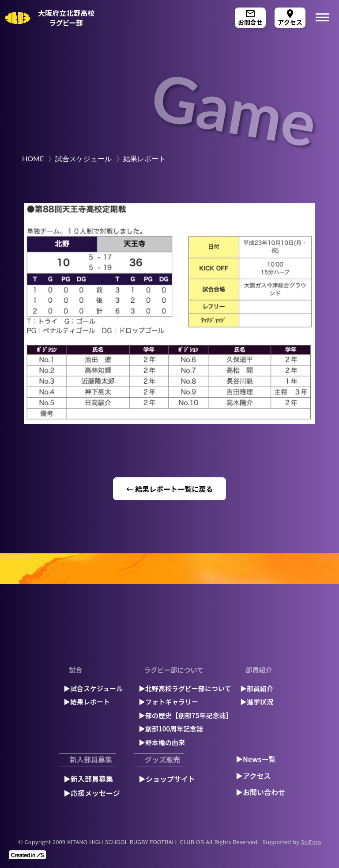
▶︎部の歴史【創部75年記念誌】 (185, 715)
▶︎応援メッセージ (92, 793)
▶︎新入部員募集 (88, 779)
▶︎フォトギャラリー (168, 702)
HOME (33, 158)
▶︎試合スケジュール (93, 688)
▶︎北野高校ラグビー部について (185, 688)
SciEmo (311, 842)
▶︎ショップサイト (167, 779)
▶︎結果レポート (87, 702)
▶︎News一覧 (256, 759)
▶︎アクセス (253, 776)
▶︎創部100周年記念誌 (171, 729)
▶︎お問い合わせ (260, 792)
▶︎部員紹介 (257, 688)
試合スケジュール (83, 158)
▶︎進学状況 (257, 702)
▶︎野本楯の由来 (162, 742)
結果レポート (144, 158)
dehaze (322, 18)
